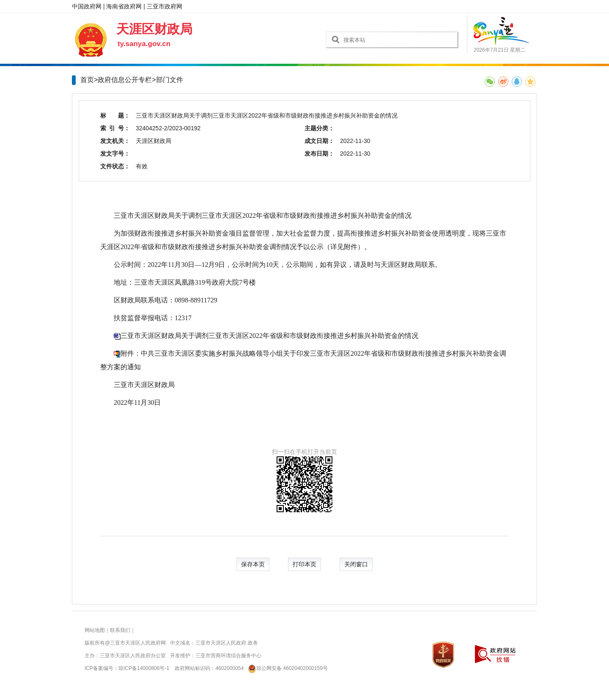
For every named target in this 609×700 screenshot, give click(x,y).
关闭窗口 (356, 564)
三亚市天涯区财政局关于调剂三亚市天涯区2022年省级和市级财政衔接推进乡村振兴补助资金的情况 (269, 336)
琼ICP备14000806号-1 (144, 668)
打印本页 (304, 564)
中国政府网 (87, 6)
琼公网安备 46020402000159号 (287, 668)
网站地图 (95, 630)
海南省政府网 (124, 6)
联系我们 (120, 630)
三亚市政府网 (165, 6)
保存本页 (253, 564)
